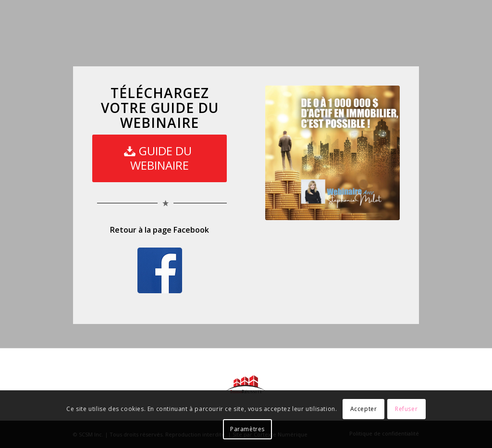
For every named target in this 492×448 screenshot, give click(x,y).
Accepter (364, 409)
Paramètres (247, 429)
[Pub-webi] (332, 153)
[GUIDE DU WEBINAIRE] (160, 158)
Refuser (406, 409)
